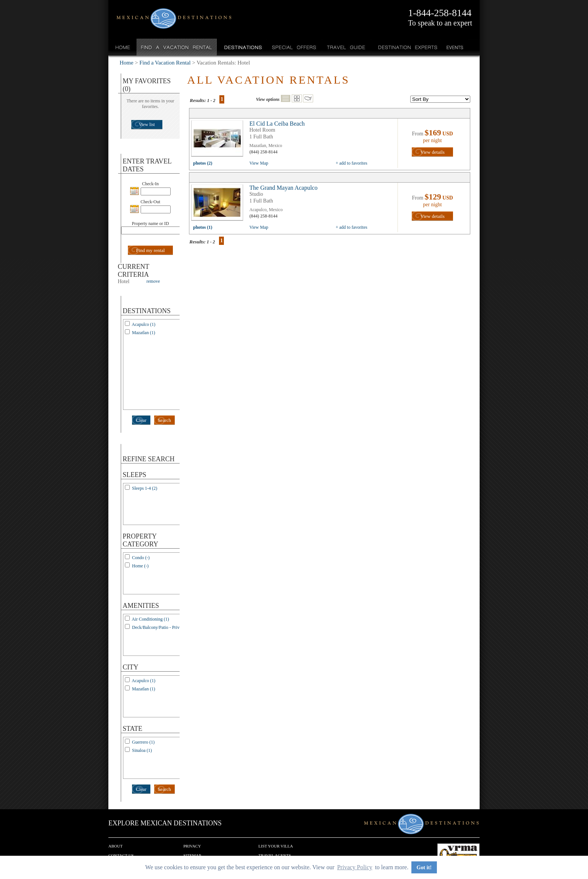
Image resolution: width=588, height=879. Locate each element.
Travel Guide (346, 47)
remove (153, 281)
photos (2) (203, 163)
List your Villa (276, 846)
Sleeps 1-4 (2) (145, 488)
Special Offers (294, 47)
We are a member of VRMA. (458, 855)
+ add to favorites (351, 163)
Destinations (242, 47)
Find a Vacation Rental (177, 47)
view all (219, 140)
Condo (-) (141, 558)
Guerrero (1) (143, 742)
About (115, 846)
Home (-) (140, 566)
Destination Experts (406, 47)
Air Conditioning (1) (150, 619)
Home (123, 47)
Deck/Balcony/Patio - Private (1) (162, 627)
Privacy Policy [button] (355, 867)
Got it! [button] (424, 867)
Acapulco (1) (143, 324)
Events (454, 47)
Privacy (192, 846)
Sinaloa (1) (142, 750)
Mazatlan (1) (144, 333)
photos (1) (203, 227)
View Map (259, 163)
